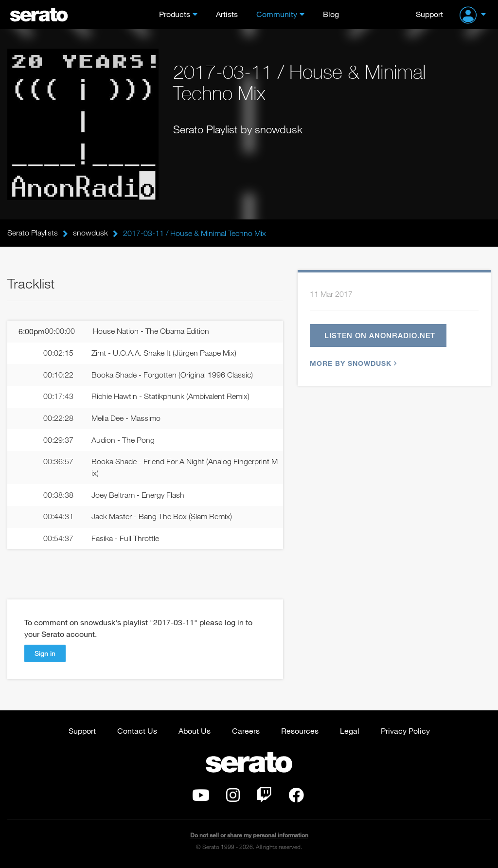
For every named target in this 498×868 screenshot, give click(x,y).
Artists (227, 14)
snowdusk (90, 233)
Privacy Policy (405, 732)
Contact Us (137, 732)
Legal (350, 732)
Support (429, 14)
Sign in (45, 654)
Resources (300, 732)
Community (277, 14)
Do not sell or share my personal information (249, 836)
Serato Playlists (33, 233)
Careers (246, 732)
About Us (195, 732)
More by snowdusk (352, 363)
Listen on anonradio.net (380, 335)
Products (175, 14)
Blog (331, 14)
